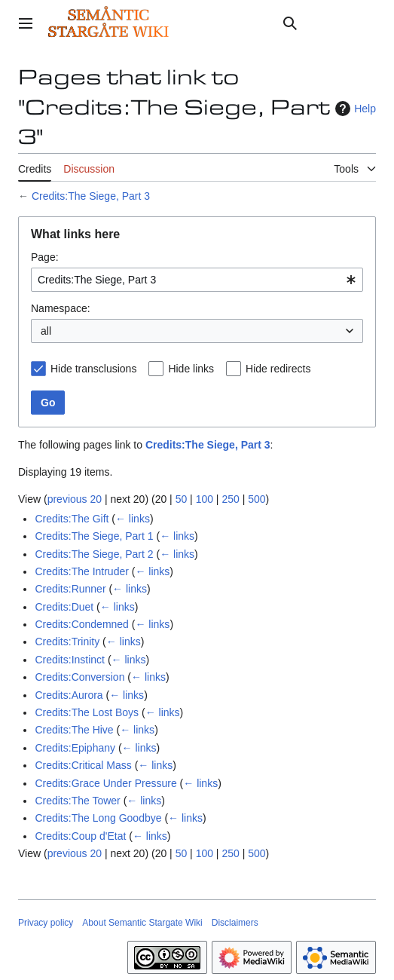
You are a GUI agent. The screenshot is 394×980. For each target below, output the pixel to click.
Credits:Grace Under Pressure (105, 783)
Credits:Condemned (82, 624)
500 (257, 499)
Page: (45, 257)
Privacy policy (46, 923)
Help (354, 109)
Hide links (191, 369)
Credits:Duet (64, 607)
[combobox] (197, 280)
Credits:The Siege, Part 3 (91, 196)
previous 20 (75, 499)
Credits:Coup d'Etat (80, 836)
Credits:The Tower (77, 801)
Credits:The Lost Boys (87, 712)
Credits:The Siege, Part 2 (94, 554)
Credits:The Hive (74, 730)
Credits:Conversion (79, 677)
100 (205, 499)
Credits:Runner (70, 589)
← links (133, 519)
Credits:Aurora (69, 695)
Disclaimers (235, 923)
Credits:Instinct (70, 660)
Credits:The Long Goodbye (98, 818)
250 (230, 499)
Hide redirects (278, 369)
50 (182, 499)
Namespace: (61, 308)
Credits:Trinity (67, 642)
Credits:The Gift (72, 519)
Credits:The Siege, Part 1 (94, 536)
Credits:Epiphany (75, 748)
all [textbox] (46, 331)
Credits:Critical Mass (83, 765)
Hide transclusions (93, 369)
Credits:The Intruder (82, 571)
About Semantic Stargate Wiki (142, 923)
